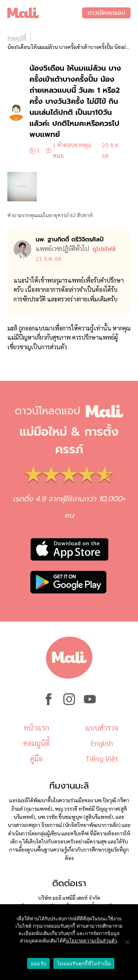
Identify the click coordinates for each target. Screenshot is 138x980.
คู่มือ (36, 758)
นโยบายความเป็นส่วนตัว (91, 941)
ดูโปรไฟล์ (104, 249)
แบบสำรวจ (102, 728)
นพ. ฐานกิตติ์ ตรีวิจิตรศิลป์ (70, 240)
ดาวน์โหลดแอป (106, 13)
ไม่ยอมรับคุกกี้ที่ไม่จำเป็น (84, 964)
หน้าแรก (36, 728)
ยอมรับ (38, 964)
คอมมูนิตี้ (17, 38)
